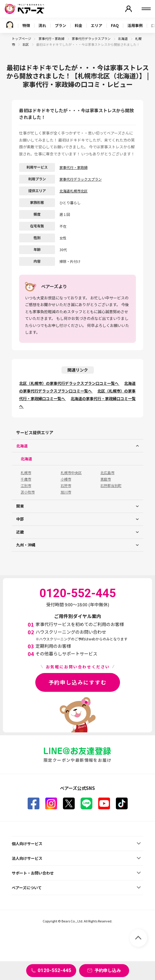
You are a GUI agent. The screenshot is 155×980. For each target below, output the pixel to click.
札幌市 (26, 473)
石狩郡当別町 (111, 486)
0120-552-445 (54, 970)
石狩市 (66, 486)
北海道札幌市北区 (74, 191)
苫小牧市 (28, 492)
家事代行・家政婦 (52, 38)
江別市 (26, 486)
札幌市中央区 (71, 473)
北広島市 (107, 473)
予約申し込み (108, 970)
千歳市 (26, 479)
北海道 (123, 38)
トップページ (21, 38)
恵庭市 (106, 479)
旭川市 (66, 492)
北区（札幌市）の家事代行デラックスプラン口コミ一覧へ (69, 383)
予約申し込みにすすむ (78, 682)
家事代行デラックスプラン (91, 38)
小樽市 (66, 479)
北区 (26, 44)
